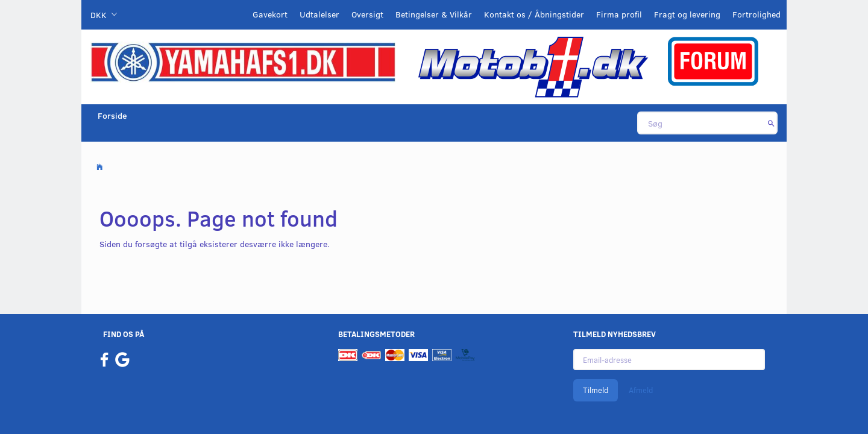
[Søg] (771, 123)
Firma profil (619, 14)
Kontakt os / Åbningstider (534, 14)
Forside (112, 115)
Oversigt (367, 14)
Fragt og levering (687, 14)
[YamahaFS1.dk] (243, 61)
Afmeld (641, 390)
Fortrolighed (756, 14)
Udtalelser (319, 14)
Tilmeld (596, 390)
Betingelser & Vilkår (434, 14)
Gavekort (270, 14)
